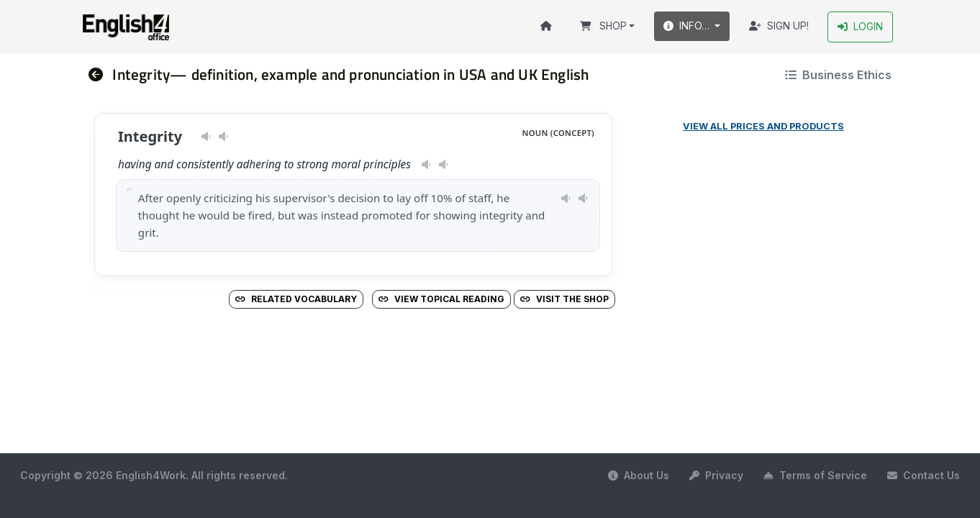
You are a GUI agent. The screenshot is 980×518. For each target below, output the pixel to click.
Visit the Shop (564, 299)
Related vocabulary (296, 299)
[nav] (101, 74)
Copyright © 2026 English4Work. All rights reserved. (154, 475)
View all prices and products (763, 126)
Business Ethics (838, 75)
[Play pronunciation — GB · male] (223, 137)
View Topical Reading (441, 299)
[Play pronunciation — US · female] (206, 137)
